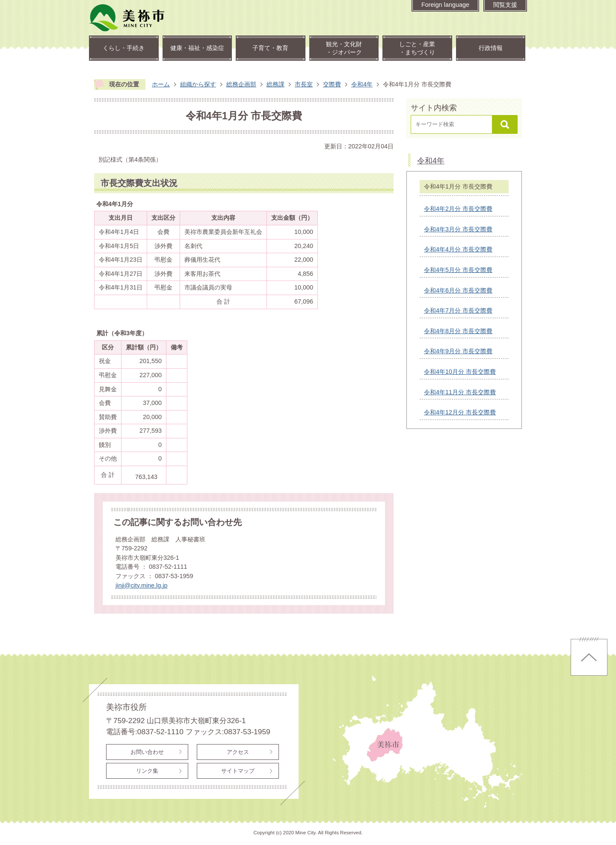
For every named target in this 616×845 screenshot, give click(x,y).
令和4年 (362, 84)
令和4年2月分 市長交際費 (458, 209)
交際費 (332, 84)
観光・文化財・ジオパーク (344, 48)
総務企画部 (241, 84)
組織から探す (198, 84)
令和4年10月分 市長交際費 (460, 372)
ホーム (161, 84)
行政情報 (491, 48)
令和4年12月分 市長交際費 (460, 412)
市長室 (304, 84)
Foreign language (445, 5)
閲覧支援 (505, 5)
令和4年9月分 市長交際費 (458, 351)
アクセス (238, 752)
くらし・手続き (124, 48)
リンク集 (147, 771)
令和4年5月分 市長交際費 (458, 270)
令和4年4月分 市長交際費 (458, 249)
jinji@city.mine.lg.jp (142, 585)
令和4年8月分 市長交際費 (458, 331)
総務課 (275, 84)
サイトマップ (238, 771)
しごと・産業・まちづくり (417, 48)
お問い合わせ (147, 752)
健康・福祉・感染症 (197, 48)
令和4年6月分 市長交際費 (458, 290)
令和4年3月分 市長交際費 (458, 229)
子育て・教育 (270, 48)
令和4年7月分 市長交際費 (458, 310)
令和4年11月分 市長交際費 (460, 392)
